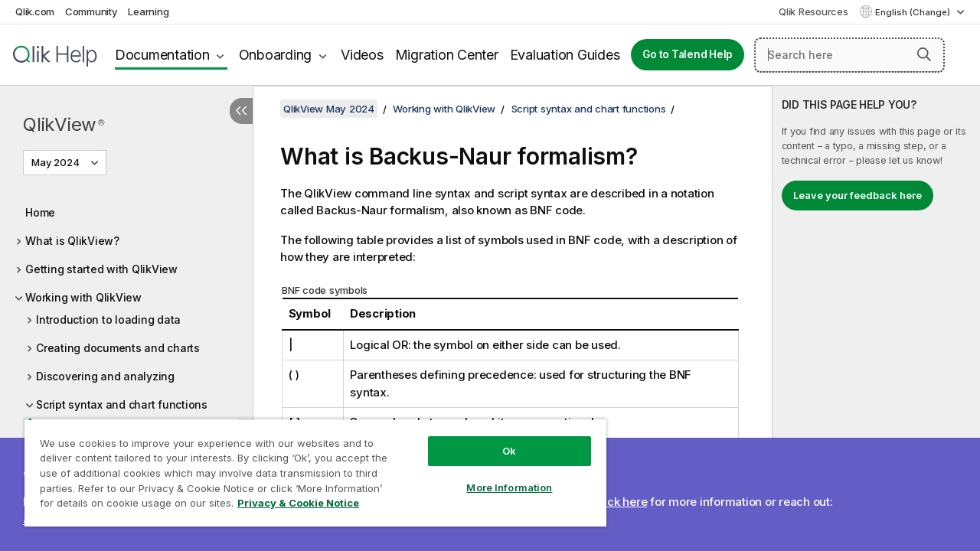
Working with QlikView (83, 297)
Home (40, 212)
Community (91, 11)
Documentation (162, 55)
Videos (362, 55)
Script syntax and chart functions (122, 404)
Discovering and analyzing (105, 376)
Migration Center (447, 55)
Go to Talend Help (688, 54)
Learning (148, 11)
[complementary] (876, 318)
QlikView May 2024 (329, 109)
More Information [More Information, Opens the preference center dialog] (498, 476)
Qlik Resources (813, 11)
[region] (309, 467)
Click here (621, 502)
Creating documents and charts (118, 348)
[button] (924, 54)
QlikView (64, 124)
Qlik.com (35, 11)
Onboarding (276, 55)
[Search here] (849, 55)
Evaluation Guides (565, 55)
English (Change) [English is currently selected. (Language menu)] (914, 12)
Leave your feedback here (857, 195)
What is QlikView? (72, 241)
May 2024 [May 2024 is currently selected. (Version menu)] (57, 162)
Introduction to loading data (108, 320)
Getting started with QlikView (101, 269)
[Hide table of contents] (241, 111)
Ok (498, 439)
